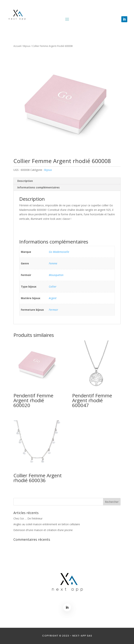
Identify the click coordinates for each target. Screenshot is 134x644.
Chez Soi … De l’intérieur (28, 518)
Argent (53, 298)
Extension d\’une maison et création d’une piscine (43, 530)
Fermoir (53, 310)
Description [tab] (25, 181)
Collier (53, 287)
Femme (53, 263)
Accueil (17, 46)
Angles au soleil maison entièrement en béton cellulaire (47, 524)
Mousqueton (56, 275)
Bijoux (27, 46)
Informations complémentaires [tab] (38, 187)
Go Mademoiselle (59, 252)
